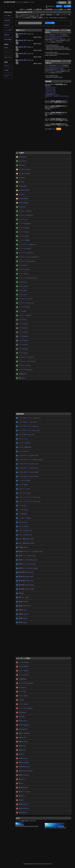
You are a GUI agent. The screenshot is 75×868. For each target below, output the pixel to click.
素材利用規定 (8, 39)
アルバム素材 (8, 30)
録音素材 (7, 25)
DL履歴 (6, 70)
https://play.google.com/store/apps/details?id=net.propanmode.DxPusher (57, 37)
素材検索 (7, 35)
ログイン (59, 6)
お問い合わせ (8, 57)
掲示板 (6, 48)
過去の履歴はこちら (50, 129)
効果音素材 (7, 20)
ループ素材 (7, 16)
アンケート (7, 52)
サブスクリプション (8, 76)
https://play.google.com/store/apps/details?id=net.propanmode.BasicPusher (57, 68)
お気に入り (7, 65)
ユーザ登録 (67, 6)
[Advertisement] (43, 142)
